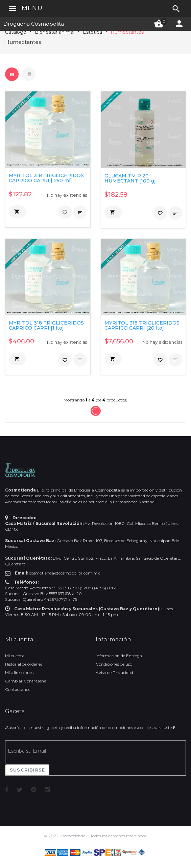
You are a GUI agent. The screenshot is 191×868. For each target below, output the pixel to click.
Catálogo (16, 32)
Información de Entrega (119, 656)
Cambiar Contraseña (26, 681)
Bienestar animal (55, 32)
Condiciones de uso (114, 664)
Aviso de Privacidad (114, 673)
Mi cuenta (15, 656)
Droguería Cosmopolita (34, 24)
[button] (17, 212)
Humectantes (127, 32)
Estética (92, 32)
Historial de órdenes (24, 664)
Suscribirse (27, 770)
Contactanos (18, 689)
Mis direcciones (19, 673)
